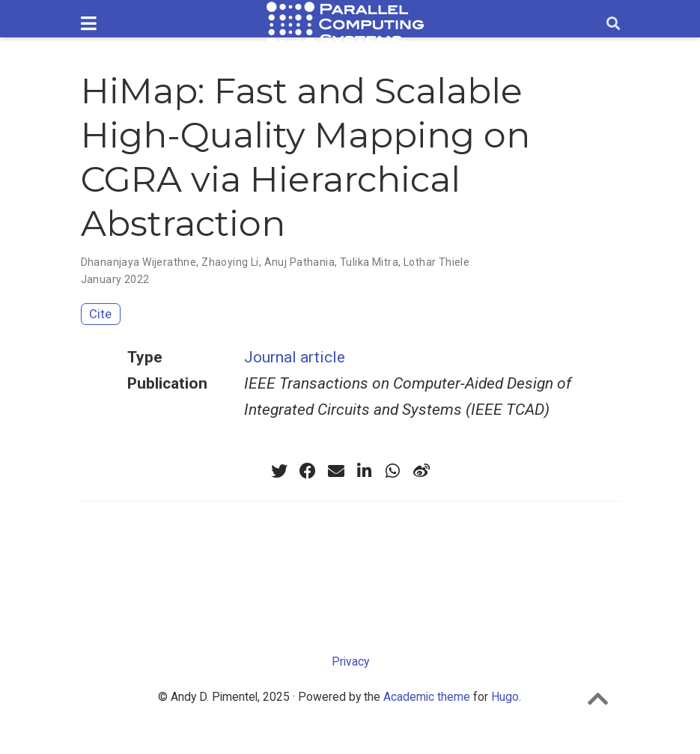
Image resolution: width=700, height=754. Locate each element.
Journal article (295, 357)
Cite (100, 314)
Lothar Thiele (436, 262)
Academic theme (427, 697)
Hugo (505, 697)
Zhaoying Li (230, 262)
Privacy (350, 662)
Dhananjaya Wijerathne (139, 262)
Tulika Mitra (369, 262)
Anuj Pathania (299, 262)
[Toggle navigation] (89, 24)
